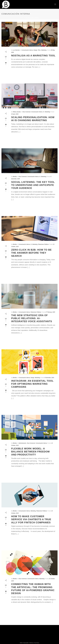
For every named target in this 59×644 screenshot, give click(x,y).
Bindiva (15, 177)
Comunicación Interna (27, 50)
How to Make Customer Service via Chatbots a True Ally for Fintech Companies (31, 519)
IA (44, 112)
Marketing (44, 50)
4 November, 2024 (49, 378)
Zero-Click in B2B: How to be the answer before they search (31, 253)
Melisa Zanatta (17, 112)
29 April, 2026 (15, 114)
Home (22, 18)
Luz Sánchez (16, 50)
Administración (22, 443)
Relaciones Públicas (43, 244)
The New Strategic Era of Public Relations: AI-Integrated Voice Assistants (32, 318)
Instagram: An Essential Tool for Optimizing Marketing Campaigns (32, 384)
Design (35, 50)
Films (39, 50)
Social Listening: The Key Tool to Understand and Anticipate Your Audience (33, 185)
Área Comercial (26, 112)
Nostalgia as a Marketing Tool (33, 56)
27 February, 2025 (50, 312)
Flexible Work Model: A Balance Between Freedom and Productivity (30, 452)
